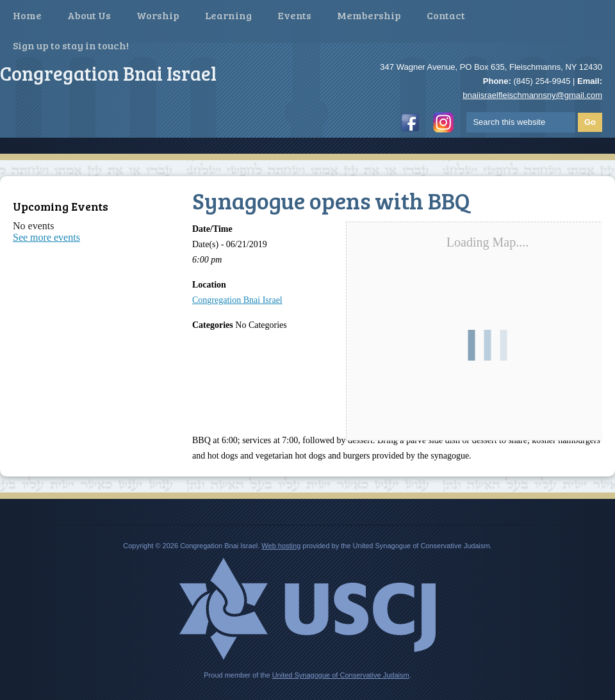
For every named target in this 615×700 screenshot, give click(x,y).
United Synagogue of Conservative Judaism (341, 675)
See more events (46, 237)
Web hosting (281, 546)
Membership (369, 15)
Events (294, 15)
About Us (89, 15)
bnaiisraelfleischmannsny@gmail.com (532, 95)
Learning (228, 15)
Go (590, 122)
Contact (446, 15)
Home (27, 15)
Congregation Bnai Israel (237, 300)
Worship (158, 15)
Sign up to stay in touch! (71, 45)
